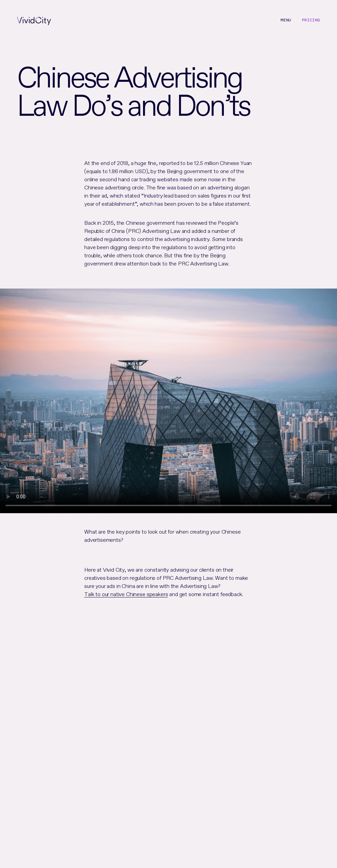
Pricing (311, 20)
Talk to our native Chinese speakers (126, 593)
